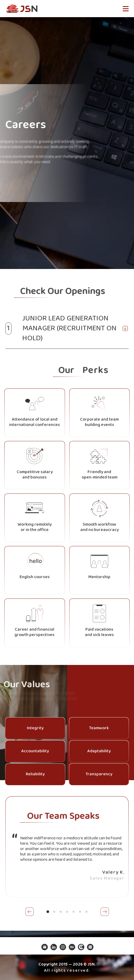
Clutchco (81, 947)
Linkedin (54, 947)
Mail (44, 947)
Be (72, 947)
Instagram (63, 947)
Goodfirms (90, 947)
